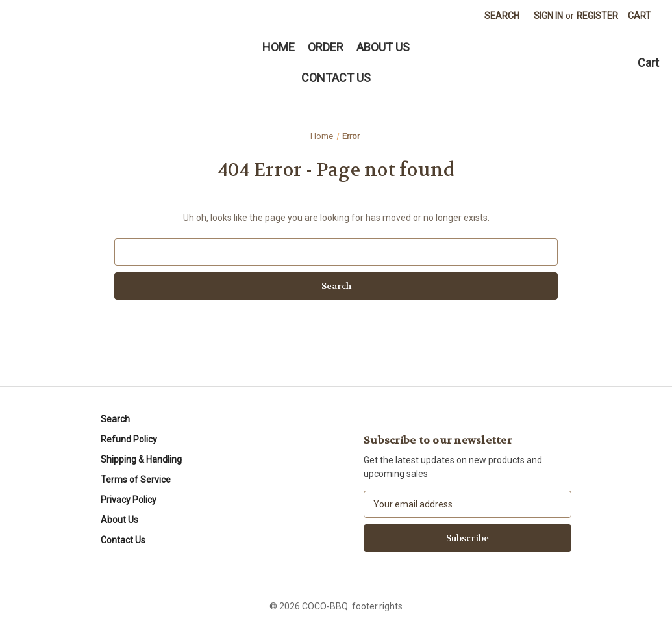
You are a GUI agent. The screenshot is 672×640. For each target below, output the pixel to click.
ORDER (326, 47)
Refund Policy (129, 439)
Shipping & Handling (141, 459)
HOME (279, 47)
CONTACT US (336, 78)
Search (502, 16)
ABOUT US (383, 47)
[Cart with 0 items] (640, 16)
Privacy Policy (129, 500)
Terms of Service (136, 480)
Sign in (548, 16)
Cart (648, 63)
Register (597, 16)
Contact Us (123, 540)
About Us (119, 520)
